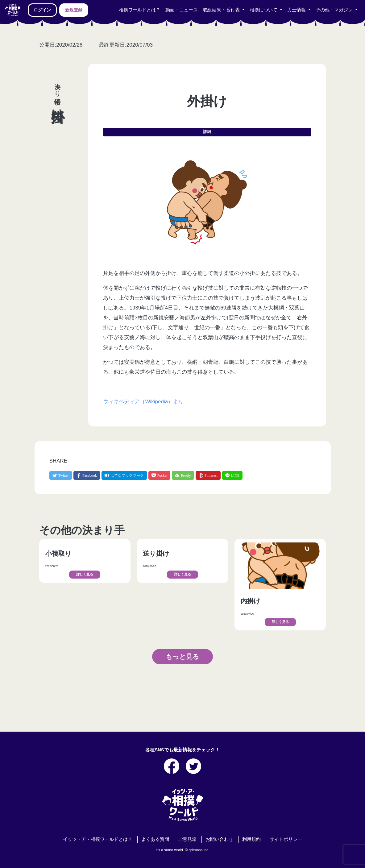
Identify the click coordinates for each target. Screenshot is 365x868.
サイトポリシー (286, 839)
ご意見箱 (187, 839)
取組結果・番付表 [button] (222, 10)
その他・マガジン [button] (335, 10)
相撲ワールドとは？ (140, 10)
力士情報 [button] (297, 10)
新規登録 (74, 10)
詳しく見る (85, 574)
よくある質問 (155, 839)
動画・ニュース (182, 10)
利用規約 (251, 839)
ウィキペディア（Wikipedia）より (143, 402)
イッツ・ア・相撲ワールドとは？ (98, 839)
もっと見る (182, 656)
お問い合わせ (219, 839)
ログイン (42, 10)
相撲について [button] (264, 10)
